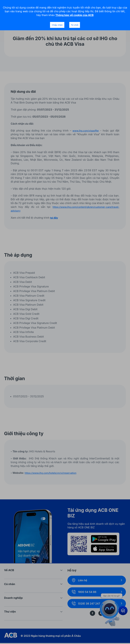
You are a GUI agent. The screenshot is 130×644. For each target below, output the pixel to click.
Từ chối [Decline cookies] (75, 25)
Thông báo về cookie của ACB (75, 15)
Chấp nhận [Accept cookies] (57, 25)
